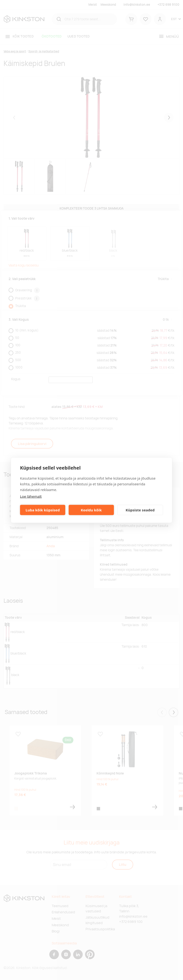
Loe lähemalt (31, 496)
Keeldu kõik (91, 510)
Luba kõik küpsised (43, 510)
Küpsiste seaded (140, 510)
